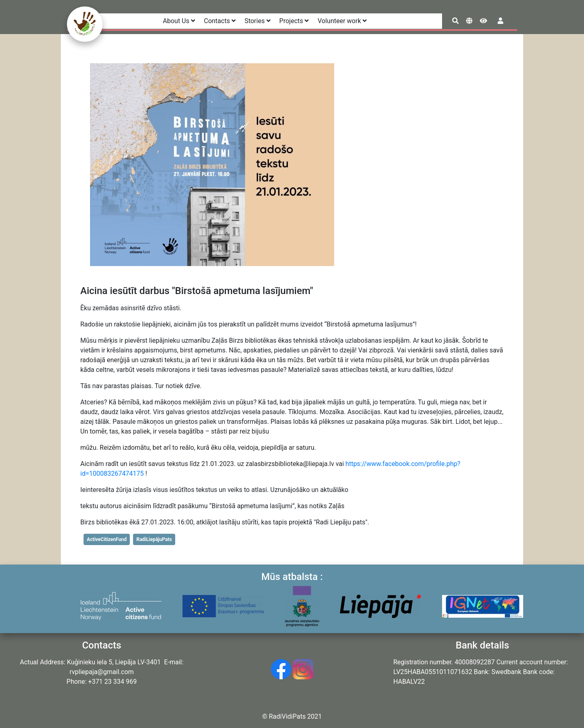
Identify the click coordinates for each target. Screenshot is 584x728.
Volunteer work (342, 21)
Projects (294, 21)
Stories (258, 21)
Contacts (220, 21)
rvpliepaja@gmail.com (101, 672)
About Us (179, 21)
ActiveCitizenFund (107, 539)
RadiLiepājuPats (154, 539)
